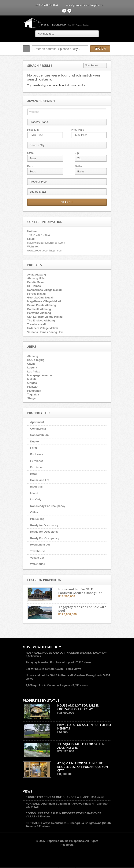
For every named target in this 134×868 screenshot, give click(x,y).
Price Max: (77, 130)
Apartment (37, 422)
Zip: (77, 153)
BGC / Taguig (36, 360)
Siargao (32, 398)
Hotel (33, 474)
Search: (26, 49)
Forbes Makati (36, 294)
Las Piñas (33, 372)
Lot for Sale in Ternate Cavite (44, 669)
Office (34, 513)
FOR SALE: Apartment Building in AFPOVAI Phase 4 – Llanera (66, 804)
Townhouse (38, 551)
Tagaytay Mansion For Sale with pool (50, 663)
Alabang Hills (36, 278)
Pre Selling (37, 519)
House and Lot (40, 480)
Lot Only (36, 499)
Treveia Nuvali (36, 324)
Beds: (31, 166)
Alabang (32, 356)
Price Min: (33, 130)
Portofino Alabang (39, 313)
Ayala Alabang (36, 275)
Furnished (37, 461)
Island (34, 493)
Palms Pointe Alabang (41, 305)
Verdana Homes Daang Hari (45, 332)
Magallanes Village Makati (44, 301)
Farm (33, 448)
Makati (31, 379)
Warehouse (37, 564)
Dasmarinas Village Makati (44, 290)
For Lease (36, 454)
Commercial (38, 429)
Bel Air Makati (36, 282)
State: (31, 153)
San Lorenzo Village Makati (45, 317)
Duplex (35, 441)
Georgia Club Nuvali (40, 298)
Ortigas (32, 383)
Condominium (39, 435)
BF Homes (34, 286)
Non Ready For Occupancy (48, 506)
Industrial (36, 487)
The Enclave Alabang (41, 320)
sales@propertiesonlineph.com (84, 5)
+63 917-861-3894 (47, 5)
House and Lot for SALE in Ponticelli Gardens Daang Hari (63, 675)
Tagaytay (33, 394)
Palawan (33, 387)
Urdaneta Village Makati (42, 328)
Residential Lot (40, 545)
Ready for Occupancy (44, 525)
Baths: (79, 166)
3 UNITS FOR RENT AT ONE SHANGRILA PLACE (57, 797)
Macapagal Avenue (39, 375)
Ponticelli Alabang (39, 309)
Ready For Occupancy (44, 538)
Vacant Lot (37, 558)
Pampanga (34, 391)
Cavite (31, 364)
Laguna (32, 368)
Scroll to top (67, 860)
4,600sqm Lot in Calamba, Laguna (48, 685)
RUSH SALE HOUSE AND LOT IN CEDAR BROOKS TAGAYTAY (66, 653)
